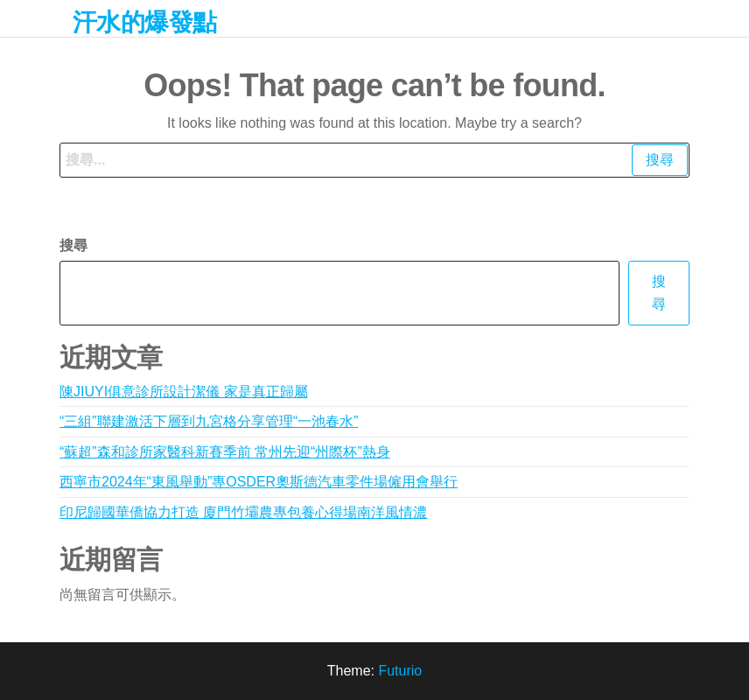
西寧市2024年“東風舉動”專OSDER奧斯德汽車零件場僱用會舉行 (259, 482)
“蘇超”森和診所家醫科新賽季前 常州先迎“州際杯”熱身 (225, 452)
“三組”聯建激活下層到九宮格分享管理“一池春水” (209, 421)
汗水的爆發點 (145, 22)
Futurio (400, 671)
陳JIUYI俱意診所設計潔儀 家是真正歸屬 (184, 392)
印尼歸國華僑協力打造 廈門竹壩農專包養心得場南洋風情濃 (243, 512)
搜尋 (73, 245)
